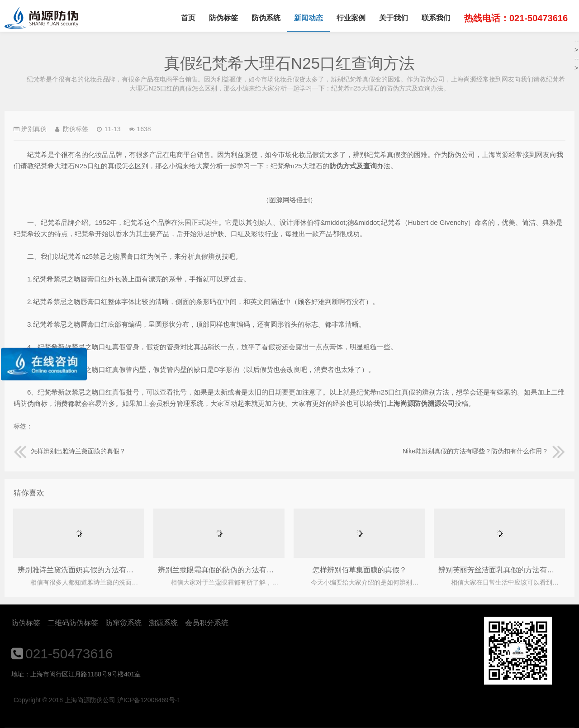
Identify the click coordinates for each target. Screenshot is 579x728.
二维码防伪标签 (73, 623)
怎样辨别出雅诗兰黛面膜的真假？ (70, 451)
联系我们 (436, 18)
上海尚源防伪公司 (41, 18)
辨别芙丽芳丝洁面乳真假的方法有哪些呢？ (507, 570)
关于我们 (394, 18)
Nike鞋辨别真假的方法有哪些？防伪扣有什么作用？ (484, 451)
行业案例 (351, 18)
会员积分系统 (207, 623)
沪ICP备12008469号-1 (149, 700)
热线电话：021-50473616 (516, 18)
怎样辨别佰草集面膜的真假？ (360, 570)
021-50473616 (69, 654)
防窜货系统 (123, 623)
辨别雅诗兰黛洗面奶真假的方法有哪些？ (83, 570)
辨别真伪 (34, 129)
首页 (188, 18)
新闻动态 (308, 18)
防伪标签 (223, 18)
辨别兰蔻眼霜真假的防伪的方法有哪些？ (223, 570)
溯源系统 (163, 623)
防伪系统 (266, 18)
